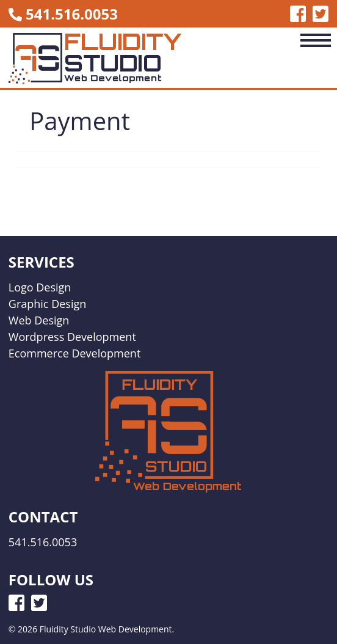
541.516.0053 (72, 14)
